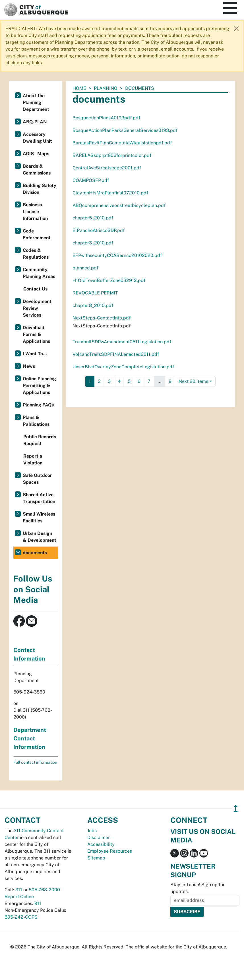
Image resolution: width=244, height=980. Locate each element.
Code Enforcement (37, 234)
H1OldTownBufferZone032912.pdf (109, 280)
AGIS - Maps (36, 154)
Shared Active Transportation (39, 498)
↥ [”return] (236, 808)
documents (35, 553)
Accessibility (101, 844)
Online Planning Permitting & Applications (39, 386)
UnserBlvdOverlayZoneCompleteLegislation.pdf (123, 367)
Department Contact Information (30, 738)
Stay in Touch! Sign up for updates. (198, 888)
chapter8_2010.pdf (93, 305)
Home (79, 88)
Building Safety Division (40, 189)
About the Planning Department (36, 102)
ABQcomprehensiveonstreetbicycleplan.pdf (119, 205)
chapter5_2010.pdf (93, 218)
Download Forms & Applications (36, 334)
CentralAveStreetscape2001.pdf (107, 168)
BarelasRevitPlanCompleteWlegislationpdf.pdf (122, 143)
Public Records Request (40, 440)
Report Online (19, 897)
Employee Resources (110, 851)
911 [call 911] (38, 903)
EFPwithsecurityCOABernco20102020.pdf (117, 255)
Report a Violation (33, 459)
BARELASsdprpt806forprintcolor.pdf (112, 155)
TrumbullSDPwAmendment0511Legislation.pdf (122, 342)
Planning (106, 88)
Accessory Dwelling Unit (37, 138)
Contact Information (29, 654)
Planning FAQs (38, 405)
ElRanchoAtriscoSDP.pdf (99, 230)
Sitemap (96, 858)
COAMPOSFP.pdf (91, 180)
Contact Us (35, 289)
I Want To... (35, 354)
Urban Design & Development (40, 537)
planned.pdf (85, 268)
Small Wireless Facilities (39, 517)
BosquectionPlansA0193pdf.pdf (106, 118)
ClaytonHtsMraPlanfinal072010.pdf (110, 193)
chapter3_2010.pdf (93, 243)
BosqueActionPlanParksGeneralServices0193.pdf (125, 130)
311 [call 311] (19, 890)
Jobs (92, 831)
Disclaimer (99, 837)
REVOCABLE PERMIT (95, 293)
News (29, 366)
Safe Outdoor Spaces (37, 479)
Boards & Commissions (37, 170)
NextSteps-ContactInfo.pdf (102, 318)
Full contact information (35, 762)
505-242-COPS (21, 917)
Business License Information (35, 212)
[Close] (236, 29)
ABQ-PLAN (35, 122)
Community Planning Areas (39, 273)
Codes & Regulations (36, 254)
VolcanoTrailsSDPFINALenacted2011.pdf (116, 354)
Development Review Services (37, 308)
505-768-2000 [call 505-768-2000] (44, 890)
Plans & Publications (36, 421)
